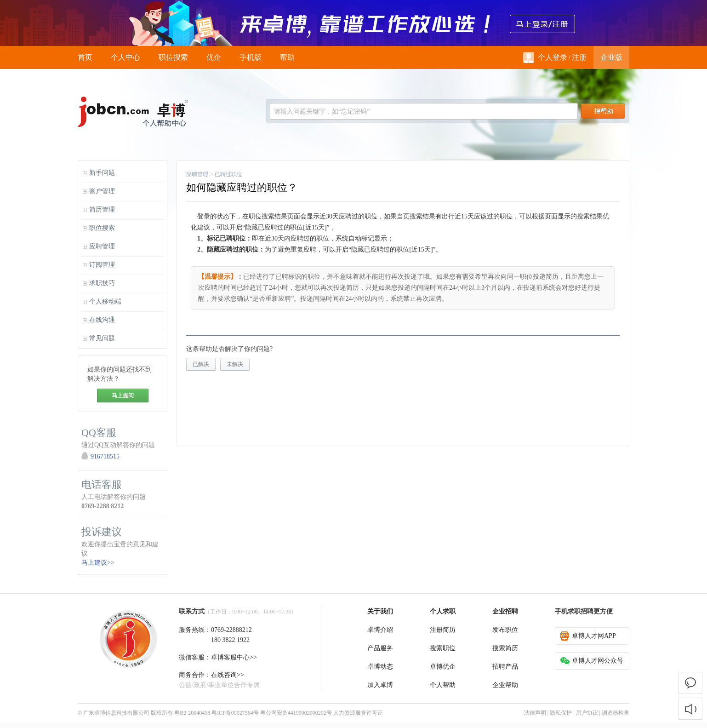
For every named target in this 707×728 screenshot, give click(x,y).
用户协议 (587, 713)
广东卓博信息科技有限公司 (116, 713)
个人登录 (545, 57)
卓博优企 (443, 667)
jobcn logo (133, 112)
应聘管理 (197, 174)
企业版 (611, 57)
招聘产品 (505, 667)
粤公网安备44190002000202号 (296, 713)
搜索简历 (505, 648)
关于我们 (380, 611)
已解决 (201, 364)
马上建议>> (98, 563)
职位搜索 (173, 57)
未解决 (235, 364)
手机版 (251, 57)
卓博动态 (380, 667)
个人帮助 (443, 685)
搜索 (603, 111)
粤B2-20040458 (192, 713)
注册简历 (443, 630)
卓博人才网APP (588, 636)
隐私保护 (561, 713)
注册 (579, 57)
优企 (214, 57)
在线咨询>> (228, 675)
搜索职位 (443, 648)
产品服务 (380, 648)
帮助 (287, 57)
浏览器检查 (616, 713)
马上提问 (123, 396)
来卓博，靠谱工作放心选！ (353, 23)
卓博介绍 (380, 630)
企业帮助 (505, 685)
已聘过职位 (228, 174)
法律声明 (535, 713)
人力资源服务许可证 (358, 713)
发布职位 (505, 630)
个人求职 (443, 611)
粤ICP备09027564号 (235, 713)
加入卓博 (380, 685)
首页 (85, 57)
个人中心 (125, 57)
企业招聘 (505, 611)
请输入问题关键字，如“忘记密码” (322, 112)
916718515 (105, 456)
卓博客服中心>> (234, 657)
